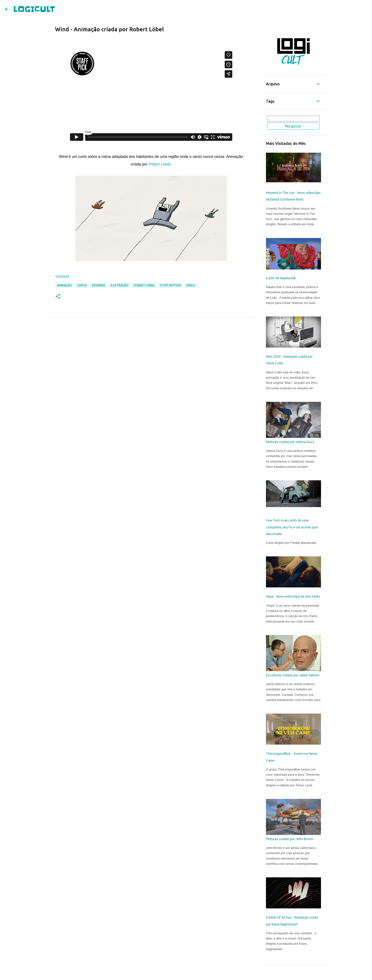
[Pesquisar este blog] (293, 119)
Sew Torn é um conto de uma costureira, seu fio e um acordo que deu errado (292, 527)
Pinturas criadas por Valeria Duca (290, 442)
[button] (58, 297)
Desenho (99, 285)
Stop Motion (170, 285)
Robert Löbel (159, 164)
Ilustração (120, 285)
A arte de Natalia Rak (281, 278)
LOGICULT (34, 9)
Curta (82, 285)
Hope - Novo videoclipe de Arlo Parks (293, 596)
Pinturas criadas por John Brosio (290, 839)
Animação (64, 285)
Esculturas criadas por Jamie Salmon (293, 675)
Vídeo (191, 285)
